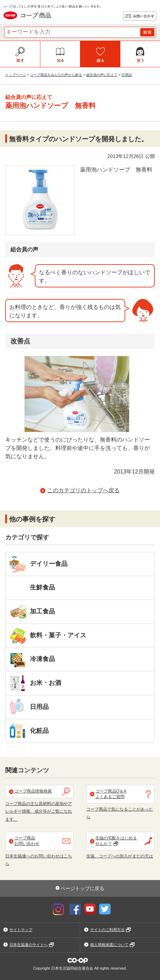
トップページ (16, 75)
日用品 (127, 75)
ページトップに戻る (82, 888)
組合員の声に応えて (102, 75)
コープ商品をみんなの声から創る (56, 75)
